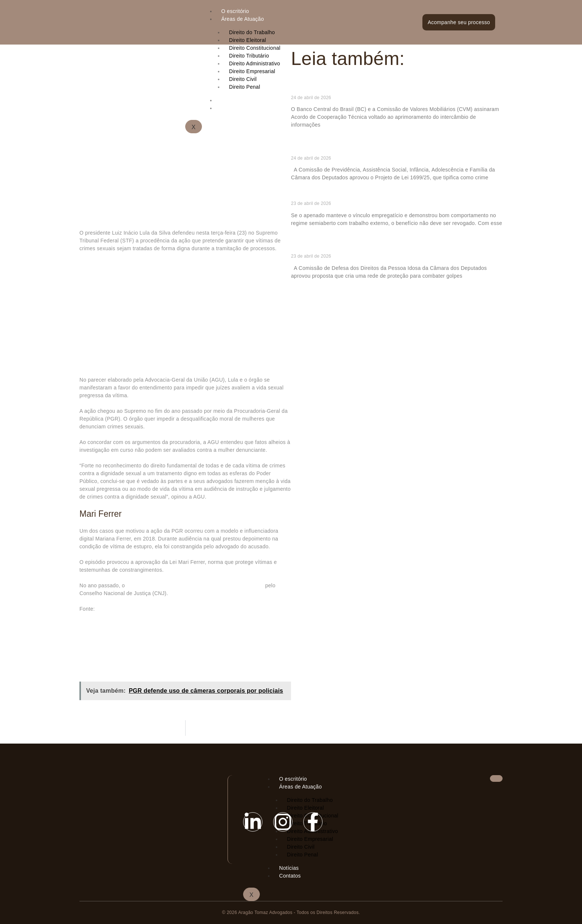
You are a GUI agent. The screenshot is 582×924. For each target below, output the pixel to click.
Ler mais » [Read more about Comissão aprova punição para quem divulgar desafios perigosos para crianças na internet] (303, 189)
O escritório (235, 11)
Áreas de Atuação (243, 19)
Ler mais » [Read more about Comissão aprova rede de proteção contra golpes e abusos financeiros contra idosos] (303, 288)
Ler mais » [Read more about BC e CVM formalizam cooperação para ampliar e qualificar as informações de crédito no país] (303, 137)
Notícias (289, 868)
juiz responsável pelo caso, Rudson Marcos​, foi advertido (195, 585)
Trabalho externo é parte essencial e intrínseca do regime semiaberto (394, 197)
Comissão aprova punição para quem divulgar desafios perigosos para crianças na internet (395, 148)
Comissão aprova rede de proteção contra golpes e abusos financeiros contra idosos (396, 246)
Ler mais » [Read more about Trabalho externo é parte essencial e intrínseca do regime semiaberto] (303, 235)
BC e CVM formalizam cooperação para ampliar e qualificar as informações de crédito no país (383, 87)
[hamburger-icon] (410, 11)
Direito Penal (303, 855)
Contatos (290, 876)
